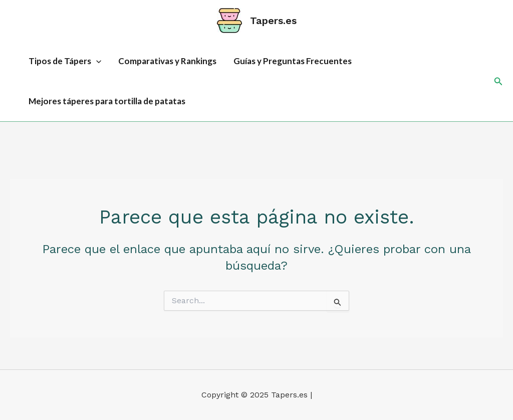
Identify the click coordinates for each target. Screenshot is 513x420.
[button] (498, 81)
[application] (96, 61)
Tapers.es (273, 21)
